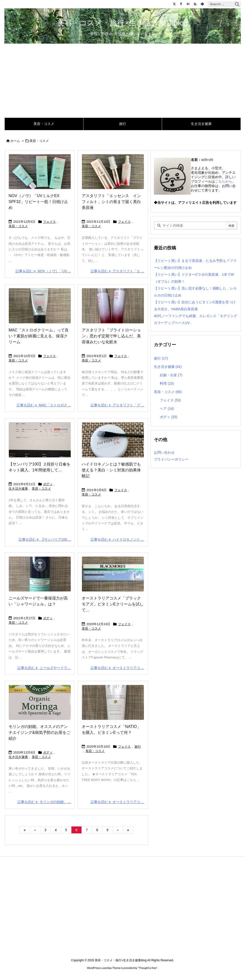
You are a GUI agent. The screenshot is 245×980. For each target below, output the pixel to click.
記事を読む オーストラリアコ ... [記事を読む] (117, 668)
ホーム (15, 141)
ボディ (48, 484)
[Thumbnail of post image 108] (113, 574)
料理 (167, 383)
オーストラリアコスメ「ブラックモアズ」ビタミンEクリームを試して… (112, 604)
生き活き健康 (18, 489)
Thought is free (148, 968)
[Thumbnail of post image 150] (40, 574)
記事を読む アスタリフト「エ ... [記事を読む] (117, 271)
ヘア (167, 409)
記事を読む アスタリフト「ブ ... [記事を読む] (117, 405)
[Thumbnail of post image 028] (40, 702)
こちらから (224, 181)
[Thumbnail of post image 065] (113, 702)
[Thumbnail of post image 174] (40, 306)
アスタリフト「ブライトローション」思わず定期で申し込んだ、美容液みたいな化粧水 (111, 336)
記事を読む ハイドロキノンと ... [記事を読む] (117, 539)
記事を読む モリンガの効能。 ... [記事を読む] (44, 802)
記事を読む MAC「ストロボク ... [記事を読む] (44, 405)
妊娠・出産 (171, 375)
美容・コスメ (18, 226)
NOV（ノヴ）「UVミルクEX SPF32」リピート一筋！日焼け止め (38, 202)
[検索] (237, 4)
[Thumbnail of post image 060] (40, 440)
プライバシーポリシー (171, 459)
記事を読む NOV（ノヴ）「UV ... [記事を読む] (43, 271)
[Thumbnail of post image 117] (113, 440)
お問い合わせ (164, 452)
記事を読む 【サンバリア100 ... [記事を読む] (45, 539)
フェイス (49, 222)
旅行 (138, 747)
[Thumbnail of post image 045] (40, 172)
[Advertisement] (123, 81)
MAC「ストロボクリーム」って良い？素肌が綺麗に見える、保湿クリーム (39, 336)
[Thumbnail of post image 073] (113, 306)
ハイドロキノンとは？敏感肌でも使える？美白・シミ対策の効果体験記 (111, 470)
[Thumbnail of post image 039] (113, 172)
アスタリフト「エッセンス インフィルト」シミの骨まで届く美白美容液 (111, 202)
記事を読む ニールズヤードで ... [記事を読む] (44, 668)
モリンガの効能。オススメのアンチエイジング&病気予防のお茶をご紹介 (40, 732)
